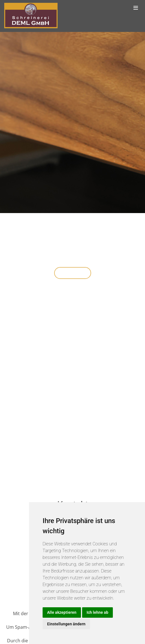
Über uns (73, 274)
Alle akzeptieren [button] (62, 612)
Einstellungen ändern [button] (66, 624)
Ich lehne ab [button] (97, 612)
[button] (7, 250)
